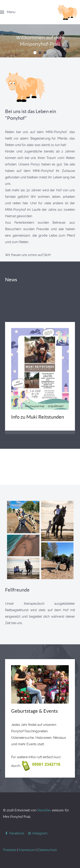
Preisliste (10, 850)
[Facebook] (15, 833)
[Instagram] (37, 833)
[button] (35, 53)
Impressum (27, 850)
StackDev (44, 810)
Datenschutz (48, 850)
